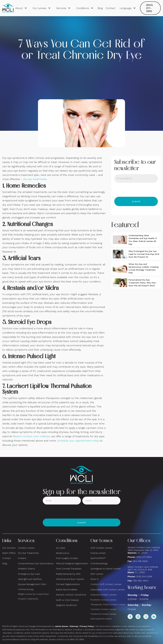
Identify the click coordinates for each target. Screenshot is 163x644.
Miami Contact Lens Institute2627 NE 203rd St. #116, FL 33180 (143, 570)
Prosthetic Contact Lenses (104, 600)
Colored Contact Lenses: (104, 595)
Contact (111, 8)
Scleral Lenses (98, 553)
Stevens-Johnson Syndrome (71, 595)
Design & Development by (49, 626)
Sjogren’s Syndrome (66, 605)
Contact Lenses (26, 548)
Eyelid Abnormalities (67, 590)
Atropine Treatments (28, 599)
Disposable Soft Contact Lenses (108, 590)
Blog (100, 8)
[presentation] (136, 190)
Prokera (22, 558)
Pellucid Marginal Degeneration (72, 563)
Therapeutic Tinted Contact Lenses (108, 604)
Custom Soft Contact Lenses (106, 584)
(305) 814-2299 (144, 576)
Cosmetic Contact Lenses (103, 609)
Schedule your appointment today (78, 441)
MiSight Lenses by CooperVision (33, 594)
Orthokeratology (26, 589)
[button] (21, 8)
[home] (8, 8)
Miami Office (9, 553)
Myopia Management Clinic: (32, 584)
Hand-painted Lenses (101, 619)
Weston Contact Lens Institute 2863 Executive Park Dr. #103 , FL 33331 (144, 550)
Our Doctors (9, 548)
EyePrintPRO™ (98, 558)
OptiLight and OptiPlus (30, 579)
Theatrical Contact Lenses (103, 614)
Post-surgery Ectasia (67, 558)
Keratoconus (63, 553)
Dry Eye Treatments (28, 553)
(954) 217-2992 (149, 8)
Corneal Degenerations (68, 584)
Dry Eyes (61, 548)
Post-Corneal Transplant (69, 569)
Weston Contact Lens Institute (31, 436)
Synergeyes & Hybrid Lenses (106, 569)
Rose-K (94, 579)
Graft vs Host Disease (67, 600)
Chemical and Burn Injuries (70, 579)
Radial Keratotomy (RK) (68, 574)
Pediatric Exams (26, 569)
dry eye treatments (35, 179)
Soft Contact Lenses (101, 548)
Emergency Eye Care (29, 574)
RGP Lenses (97, 574)
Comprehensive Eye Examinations (36, 563)
